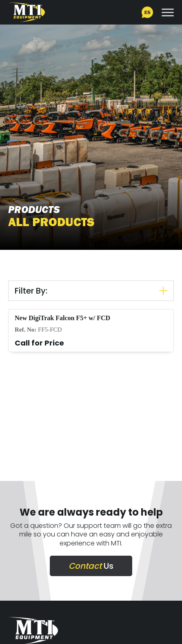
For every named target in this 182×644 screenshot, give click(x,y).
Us (91, 566)
